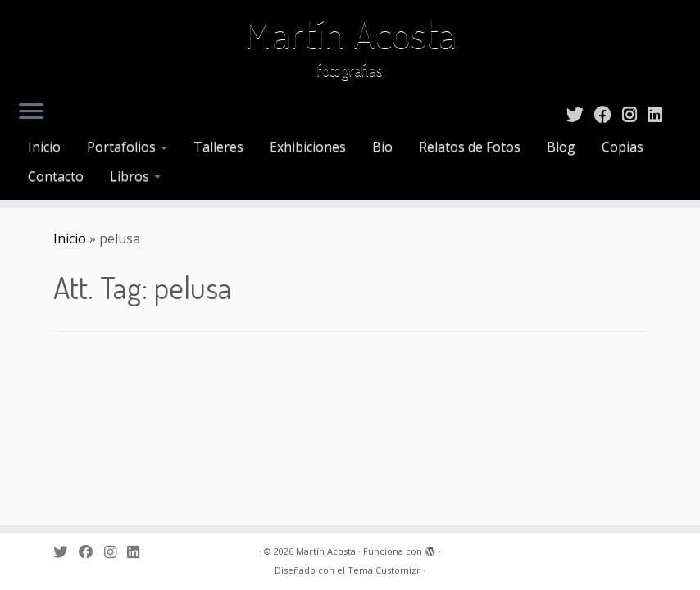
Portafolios (127, 147)
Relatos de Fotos (470, 147)
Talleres (218, 147)
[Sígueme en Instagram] (635, 114)
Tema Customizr (384, 570)
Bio (382, 147)
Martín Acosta (350, 33)
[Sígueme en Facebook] (608, 114)
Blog (561, 147)
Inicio (44, 147)
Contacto (56, 176)
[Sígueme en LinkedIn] (660, 114)
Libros (135, 176)
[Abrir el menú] (31, 112)
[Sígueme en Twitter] (580, 114)
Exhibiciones (308, 147)
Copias (623, 147)
